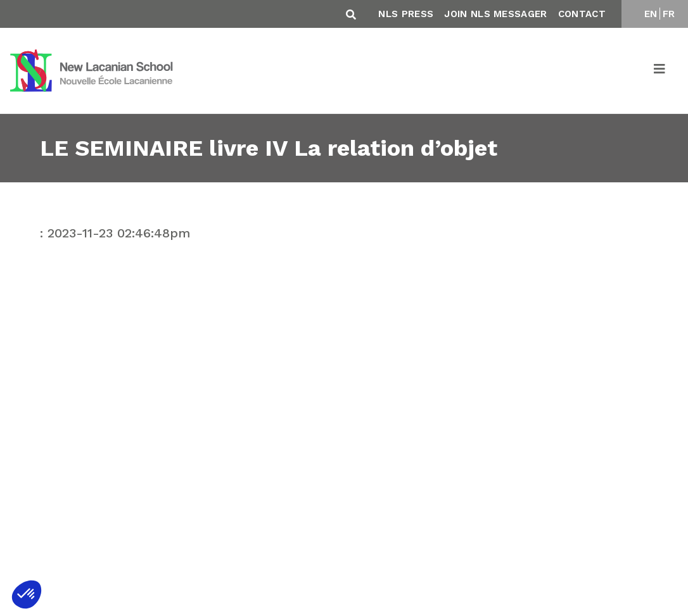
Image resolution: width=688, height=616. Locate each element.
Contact (582, 14)
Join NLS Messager (495, 14)
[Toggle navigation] (660, 71)
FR (669, 14)
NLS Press (406, 14)
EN (651, 14)
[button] (27, 594)
